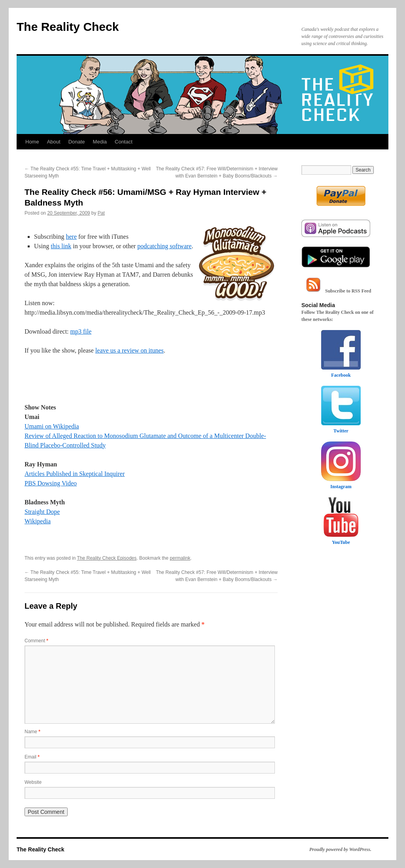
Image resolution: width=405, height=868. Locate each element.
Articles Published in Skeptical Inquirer (75, 474)
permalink (180, 558)
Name (32, 732)
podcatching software (164, 246)
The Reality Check (68, 27)
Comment (36, 641)
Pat (101, 213)
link (66, 246)
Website (33, 782)
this (56, 246)
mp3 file (81, 331)
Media (100, 142)
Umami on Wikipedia (52, 426)
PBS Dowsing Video (51, 483)
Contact (124, 142)
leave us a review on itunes (130, 350)
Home (32, 142)
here (71, 237)
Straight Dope (42, 512)
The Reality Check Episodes (107, 558)
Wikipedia (38, 521)
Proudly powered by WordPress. (340, 849)
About (54, 142)
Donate (77, 142)
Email (32, 757)
